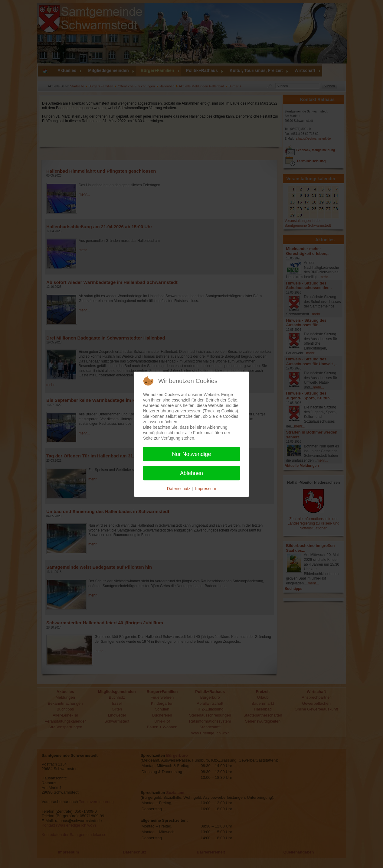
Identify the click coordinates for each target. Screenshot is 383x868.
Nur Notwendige (191, 454)
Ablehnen (191, 473)
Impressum (206, 489)
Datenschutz (179, 489)
